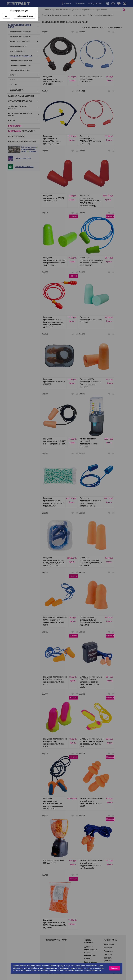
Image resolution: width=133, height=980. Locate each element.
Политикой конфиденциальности (88, 970)
